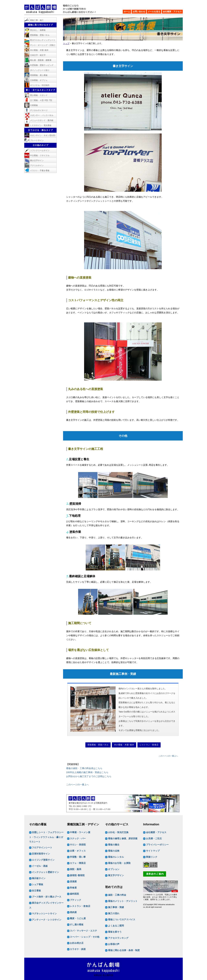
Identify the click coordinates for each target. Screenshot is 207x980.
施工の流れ (114, 913)
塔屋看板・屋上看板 (39, 75)
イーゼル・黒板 (40, 866)
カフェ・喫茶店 (78, 863)
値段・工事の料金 (117, 895)
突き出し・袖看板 (38, 30)
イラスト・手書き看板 (40, 171)
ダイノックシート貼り (40, 70)
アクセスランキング (118, 938)
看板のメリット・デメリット (123, 901)
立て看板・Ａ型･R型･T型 (41, 100)
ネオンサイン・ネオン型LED (43, 135)
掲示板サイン (39, 878)
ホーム (127, 12)
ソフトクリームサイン (40, 150)
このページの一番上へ (168, 756)
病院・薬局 (76, 869)
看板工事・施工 (37, 20)
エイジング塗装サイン (43, 860)
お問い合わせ (139, 12)
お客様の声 (114, 944)
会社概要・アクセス (172, 12)
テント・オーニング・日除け (43, 45)
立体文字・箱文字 (38, 55)
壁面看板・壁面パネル (98, 745)
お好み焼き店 (77, 943)
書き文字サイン (37, 160)
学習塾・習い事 (78, 857)
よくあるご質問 (116, 926)
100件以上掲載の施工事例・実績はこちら (87, 772)
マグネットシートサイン (44, 914)
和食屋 (73, 888)
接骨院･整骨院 (77, 875)
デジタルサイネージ (39, 110)
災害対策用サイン (41, 854)
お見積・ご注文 (154, 839)
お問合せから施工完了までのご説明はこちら (89, 776)
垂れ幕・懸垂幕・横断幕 (41, 60)
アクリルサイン (37, 165)
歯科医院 (74, 894)
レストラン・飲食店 (149, 745)
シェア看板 (38, 885)
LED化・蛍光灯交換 (118, 832)
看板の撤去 (114, 845)
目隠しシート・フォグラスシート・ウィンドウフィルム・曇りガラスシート (46, 837)
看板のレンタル (116, 857)
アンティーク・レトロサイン (47, 920)
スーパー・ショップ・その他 (85, 937)
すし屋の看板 (77, 925)
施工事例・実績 (116, 907)
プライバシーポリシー (157, 845)
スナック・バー (78, 839)
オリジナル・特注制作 (40, 85)
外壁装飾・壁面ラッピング (42, 65)
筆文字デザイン (116, 875)
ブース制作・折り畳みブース (47, 897)
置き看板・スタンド (39, 95)
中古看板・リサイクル (40, 155)
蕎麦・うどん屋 (78, 919)
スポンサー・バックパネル (42, 115)
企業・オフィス (78, 851)
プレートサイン (37, 140)
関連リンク (152, 857)
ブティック (76, 900)
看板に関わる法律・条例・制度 (124, 950)
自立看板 (36, 891)
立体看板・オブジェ (39, 80)
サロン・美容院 (78, 845)
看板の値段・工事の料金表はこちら (84, 768)
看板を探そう (115, 932)
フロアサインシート (42, 848)
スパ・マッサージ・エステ (83, 931)
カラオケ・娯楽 (78, 949)
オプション (114, 869)
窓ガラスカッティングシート (43, 40)
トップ (66, 43)
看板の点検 (114, 851)
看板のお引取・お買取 (119, 863)
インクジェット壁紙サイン (45, 872)
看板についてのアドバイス (122, 919)
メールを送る (154, 12)
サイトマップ (153, 851)
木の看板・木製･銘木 (124, 745)
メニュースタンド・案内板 (42, 120)
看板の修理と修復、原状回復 (123, 839)
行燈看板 (34, 105)
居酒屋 (73, 882)
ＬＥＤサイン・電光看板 (41, 125)
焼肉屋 (73, 912)
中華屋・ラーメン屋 (80, 832)
